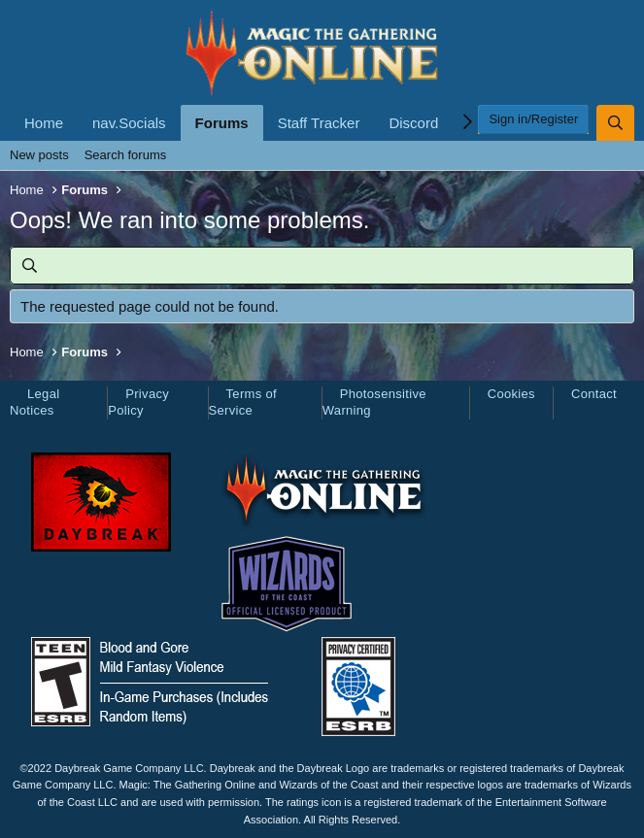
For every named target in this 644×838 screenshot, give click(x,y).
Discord (413, 123)
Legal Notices (34, 402)
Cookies (511, 394)
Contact (594, 394)
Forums (222, 123)
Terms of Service (243, 402)
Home (44, 123)
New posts (39, 155)
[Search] (615, 123)
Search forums (126, 155)
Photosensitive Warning (374, 402)
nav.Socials (129, 123)
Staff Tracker (319, 123)
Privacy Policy (138, 402)
